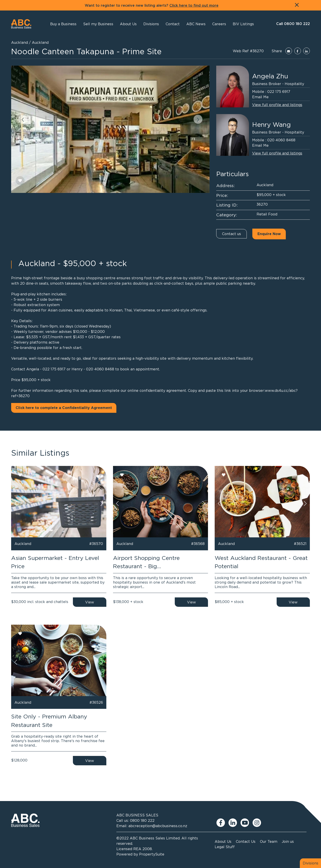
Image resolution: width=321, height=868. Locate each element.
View (90, 602)
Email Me (260, 97)
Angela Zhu (270, 76)
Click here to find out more (194, 6)
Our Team (269, 841)
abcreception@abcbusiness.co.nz (158, 826)
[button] (128, 24)
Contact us (231, 234)
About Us (223, 841)
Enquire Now (269, 234)
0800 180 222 (142, 820)
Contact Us (246, 841)
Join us (288, 841)
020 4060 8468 (281, 140)
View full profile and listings (277, 105)
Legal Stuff (225, 847)
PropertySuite (152, 854)
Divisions (311, 863)
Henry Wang (271, 125)
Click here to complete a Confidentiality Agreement (64, 408)
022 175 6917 (279, 92)
